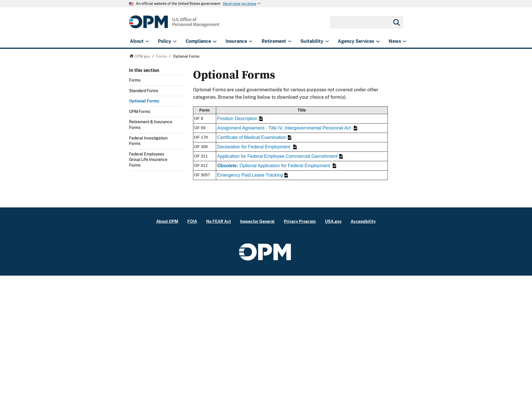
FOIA (192, 221)
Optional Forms (144, 101)
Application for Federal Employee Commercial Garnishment (280, 156)
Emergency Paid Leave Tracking (253, 175)
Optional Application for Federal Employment (277, 166)
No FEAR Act (219, 221)
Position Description (240, 119)
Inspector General (257, 221)
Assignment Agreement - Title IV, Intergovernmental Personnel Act (287, 128)
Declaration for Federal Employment (257, 147)
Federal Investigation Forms (148, 141)
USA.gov (333, 221)
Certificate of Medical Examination (254, 137)
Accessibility (363, 221)
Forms (135, 80)
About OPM (167, 221)
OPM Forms (140, 112)
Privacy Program (300, 221)
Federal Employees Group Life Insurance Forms (148, 160)
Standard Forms (144, 91)
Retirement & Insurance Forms (151, 125)
